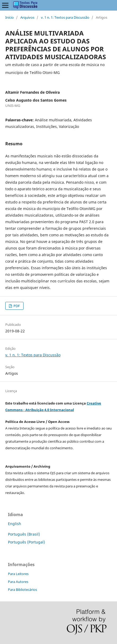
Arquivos (27, 17)
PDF (16, 306)
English (15, 524)
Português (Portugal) (26, 542)
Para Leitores (18, 574)
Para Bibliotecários (22, 590)
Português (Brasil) (24, 534)
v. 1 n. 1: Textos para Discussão (65, 17)
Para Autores (18, 582)
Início (10, 17)
